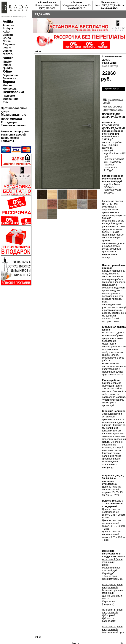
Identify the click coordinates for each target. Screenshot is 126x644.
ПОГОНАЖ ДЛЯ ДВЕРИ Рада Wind (113, 116)
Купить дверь (112, 89)
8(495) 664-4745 (109, 8)
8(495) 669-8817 (76, 8)
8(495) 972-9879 (47, 8)
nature (38, 51)
